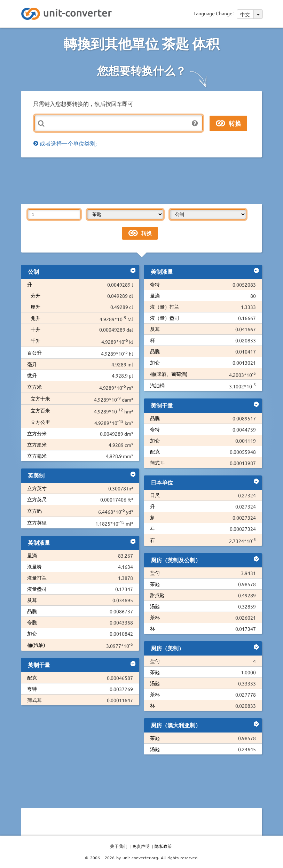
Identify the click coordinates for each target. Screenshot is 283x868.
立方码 (34, 511)
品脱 (32, 611)
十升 (36, 329)
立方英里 (37, 522)
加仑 (32, 633)
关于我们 (119, 846)
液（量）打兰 (165, 307)
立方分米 (37, 433)
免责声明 (141, 846)
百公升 (34, 352)
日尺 (155, 495)
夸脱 (32, 622)
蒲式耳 (34, 700)
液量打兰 (37, 578)
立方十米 (40, 398)
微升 (32, 375)
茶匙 (155, 584)
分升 (36, 295)
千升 (36, 341)
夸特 (32, 689)
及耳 (32, 600)
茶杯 (155, 617)
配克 (32, 677)
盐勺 (155, 573)
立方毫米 (37, 456)
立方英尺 (37, 499)
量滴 (32, 555)
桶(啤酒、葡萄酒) (169, 374)
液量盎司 (37, 589)
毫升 (32, 364)
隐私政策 (163, 846)
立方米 (34, 387)
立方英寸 (37, 488)
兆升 (36, 318)
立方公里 (40, 422)
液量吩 (34, 566)
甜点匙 (157, 595)
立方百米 (40, 410)
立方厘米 (37, 444)
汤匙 (155, 606)
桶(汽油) (36, 645)
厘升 (36, 307)
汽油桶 (157, 385)
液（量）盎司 (165, 318)
